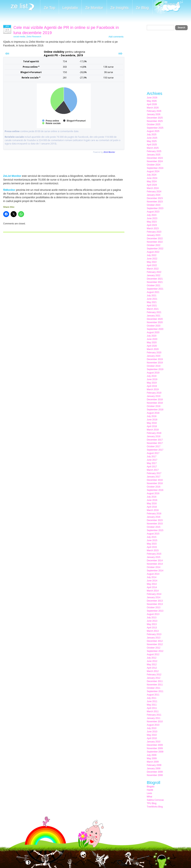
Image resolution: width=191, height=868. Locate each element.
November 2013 (155, 604)
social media (19, 37)
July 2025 (152, 135)
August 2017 (153, 453)
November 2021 (155, 282)
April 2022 (152, 265)
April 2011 (152, 708)
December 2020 (155, 319)
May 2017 (152, 463)
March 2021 (153, 309)
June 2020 (152, 339)
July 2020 (152, 336)
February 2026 (154, 111)
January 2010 (154, 742)
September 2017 (155, 450)
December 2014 (155, 561)
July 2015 (152, 537)
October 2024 (154, 165)
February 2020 (154, 353)
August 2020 (153, 332)
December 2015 (155, 520)
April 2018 (152, 426)
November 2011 (155, 685)
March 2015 (153, 550)
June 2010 (152, 732)
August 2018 (153, 413)
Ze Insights (120, 8)
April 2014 (152, 587)
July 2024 (152, 175)
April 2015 (152, 547)
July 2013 (152, 618)
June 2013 (152, 621)
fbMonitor (9, 190)
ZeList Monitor (12, 176)
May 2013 (152, 624)
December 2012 (155, 641)
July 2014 (152, 577)
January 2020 (154, 356)
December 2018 (155, 400)
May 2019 (152, 383)
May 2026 (152, 101)
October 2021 (154, 285)
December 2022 (155, 239)
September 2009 (155, 752)
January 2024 (154, 195)
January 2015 (154, 557)
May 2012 (152, 665)
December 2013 (155, 601)
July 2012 (152, 658)
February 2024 (154, 192)
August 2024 (153, 171)
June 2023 (152, 218)
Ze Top (50, 8)
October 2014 (154, 567)
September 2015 (155, 530)
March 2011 (153, 711)
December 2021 (155, 279)
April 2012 (152, 668)
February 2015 (154, 554)
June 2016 (152, 500)
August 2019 (153, 373)
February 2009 (154, 765)
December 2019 (155, 359)
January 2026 (154, 114)
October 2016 (154, 487)
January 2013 (154, 638)
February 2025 (154, 151)
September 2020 (155, 329)
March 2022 (153, 269)
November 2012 (155, 644)
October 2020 (154, 326)
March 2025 (153, 148)
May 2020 (152, 343)
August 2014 (153, 574)
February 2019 (154, 393)
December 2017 (155, 440)
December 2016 (155, 480)
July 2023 (152, 215)
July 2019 (152, 376)
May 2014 (152, 584)
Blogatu (151, 787)
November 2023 (155, 202)
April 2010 (152, 738)
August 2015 (153, 534)
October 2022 (154, 245)
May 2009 (152, 758)
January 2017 (154, 477)
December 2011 (155, 681)
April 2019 (152, 386)
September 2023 (155, 208)
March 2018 (153, 430)
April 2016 (152, 507)
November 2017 (155, 443)
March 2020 (153, 349)
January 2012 (154, 678)
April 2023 (152, 225)
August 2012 (153, 654)
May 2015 (152, 544)
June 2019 (152, 379)
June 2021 (152, 299)
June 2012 (152, 661)
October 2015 (154, 527)
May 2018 (152, 423)
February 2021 (154, 312)
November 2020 (155, 322)
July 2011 (152, 698)
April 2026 (152, 104)
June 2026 (152, 98)
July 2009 (152, 755)
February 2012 (154, 675)
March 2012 (153, 671)
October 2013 (154, 607)
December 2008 (155, 772)
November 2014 (155, 564)
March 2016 (153, 510)
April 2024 (152, 185)
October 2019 (154, 366)
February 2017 (154, 473)
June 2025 (152, 138)
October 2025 (154, 124)
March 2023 (153, 228)
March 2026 (153, 108)
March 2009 (153, 762)
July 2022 (152, 255)
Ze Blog (142, 8)
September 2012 (155, 651)
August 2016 (153, 493)
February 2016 (154, 514)
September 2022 (155, 249)
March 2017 (153, 470)
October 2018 (154, 406)
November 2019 (155, 363)
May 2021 (152, 302)
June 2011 (152, 701)
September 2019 (155, 369)
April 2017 (152, 467)
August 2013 (153, 614)
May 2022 (152, 262)
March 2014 (153, 591)
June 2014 (152, 581)
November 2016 (155, 483)
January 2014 (154, 597)
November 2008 (155, 775)
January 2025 (154, 155)
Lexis (149, 793)
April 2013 (152, 628)
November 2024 (155, 161)
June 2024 (152, 178)
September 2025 (155, 128)
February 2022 (154, 272)
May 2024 (152, 182)
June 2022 (152, 259)
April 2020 (152, 346)
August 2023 (153, 212)
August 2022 (153, 252)
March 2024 (153, 188)
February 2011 (154, 715)
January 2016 (154, 517)
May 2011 (152, 705)
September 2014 (155, 571)
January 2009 (154, 768)
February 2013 (154, 634)
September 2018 (155, 410)
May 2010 (152, 735)
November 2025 (155, 121)
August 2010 (153, 725)
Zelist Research (34, 37)
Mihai (149, 797)
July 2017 (152, 457)
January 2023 (154, 235)
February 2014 (154, 594)
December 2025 (155, 118)
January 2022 (154, 275)
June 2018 (152, 420)
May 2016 (152, 504)
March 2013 (153, 631)
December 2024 (155, 158)
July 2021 (152, 296)
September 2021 (155, 289)
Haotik (150, 790)
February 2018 (154, 433)
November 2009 (155, 748)
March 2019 (153, 389)
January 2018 (154, 436)
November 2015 (155, 524)
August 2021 (153, 292)
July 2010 (152, 728)
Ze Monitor (94, 8)
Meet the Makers (168, 7)
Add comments (116, 37)
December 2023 (155, 198)
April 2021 (152, 306)
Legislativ (70, 8)
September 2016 (155, 490)
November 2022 (155, 242)
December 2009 (155, 745)
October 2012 (154, 648)
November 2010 (155, 722)
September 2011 (155, 691)
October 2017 (154, 446)
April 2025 (152, 145)
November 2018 (155, 403)
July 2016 (152, 497)
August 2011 (153, 695)
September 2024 (155, 168)
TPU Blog (152, 803)
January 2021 (154, 316)
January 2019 (154, 396)
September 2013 (155, 611)
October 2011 (154, 688)
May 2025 (152, 141)
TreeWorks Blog (155, 807)
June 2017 (152, 460)
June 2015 (152, 540)
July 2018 (152, 416)
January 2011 (154, 718)
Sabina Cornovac (155, 800)
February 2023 (154, 232)
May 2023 (152, 222)
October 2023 (154, 205)
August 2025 (153, 131)
